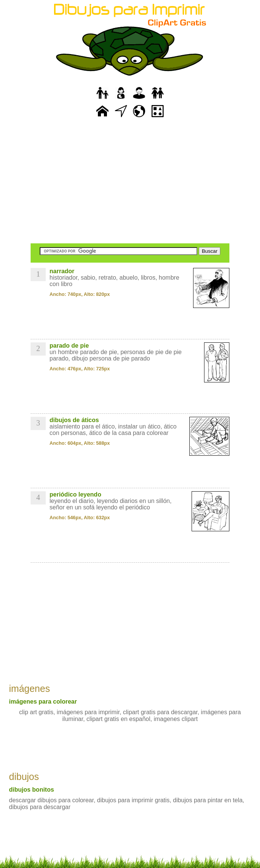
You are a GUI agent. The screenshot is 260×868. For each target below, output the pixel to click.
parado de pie (69, 346)
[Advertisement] (130, 181)
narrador (62, 271)
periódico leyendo (75, 494)
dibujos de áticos (74, 420)
